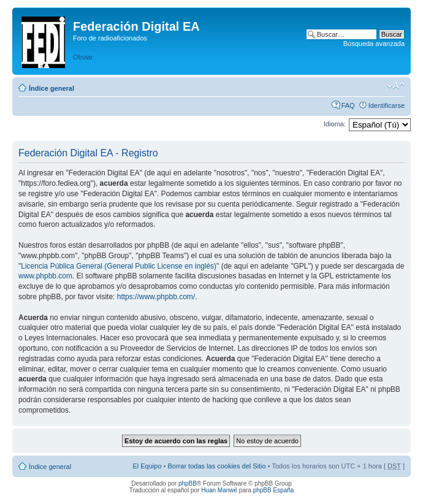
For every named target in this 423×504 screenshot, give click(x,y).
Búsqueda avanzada (374, 44)
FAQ (348, 105)
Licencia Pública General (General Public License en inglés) (119, 266)
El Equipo (147, 466)
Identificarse (387, 105)
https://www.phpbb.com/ (156, 297)
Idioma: (335, 124)
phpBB (188, 483)
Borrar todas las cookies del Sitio (216, 466)
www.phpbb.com (45, 276)
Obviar (83, 57)
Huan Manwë (219, 490)
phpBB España (274, 490)
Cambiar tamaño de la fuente (396, 86)
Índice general (51, 88)
